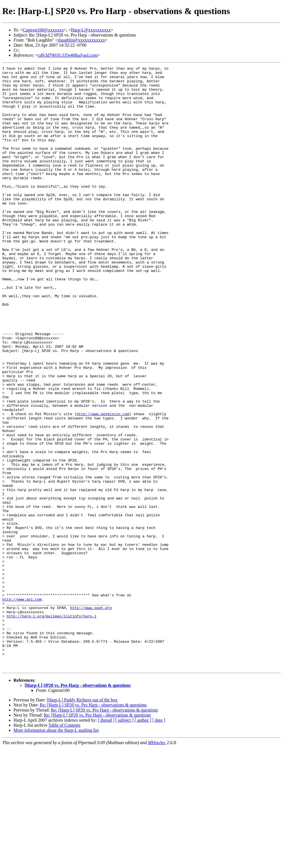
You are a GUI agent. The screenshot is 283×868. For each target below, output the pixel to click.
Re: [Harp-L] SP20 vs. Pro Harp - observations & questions (93, 825)
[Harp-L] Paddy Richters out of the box (82, 820)
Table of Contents (65, 846)
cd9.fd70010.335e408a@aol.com (68, 55)
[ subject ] (125, 841)
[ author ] (143, 841)
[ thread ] (106, 841)
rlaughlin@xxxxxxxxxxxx (81, 40)
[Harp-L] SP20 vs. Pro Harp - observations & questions (78, 806)
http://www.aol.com (22, 706)
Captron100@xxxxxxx (43, 30)
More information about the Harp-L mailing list (56, 851)
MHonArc (157, 863)
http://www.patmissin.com (103, 484)
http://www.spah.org (91, 716)
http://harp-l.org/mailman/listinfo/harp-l (52, 726)
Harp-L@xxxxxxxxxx (91, 30)
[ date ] (159, 841)
